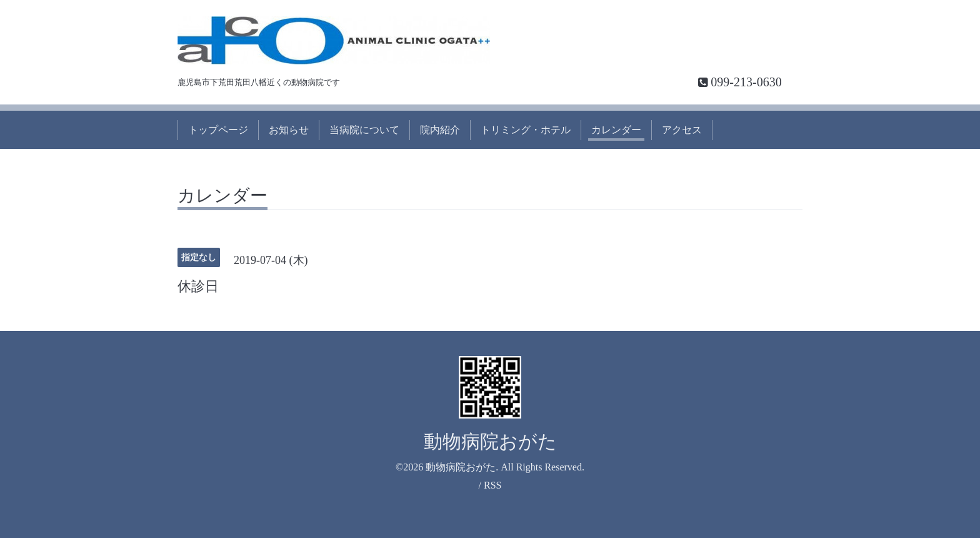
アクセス (682, 130)
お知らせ (289, 130)
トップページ (218, 130)
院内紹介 (440, 130)
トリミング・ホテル (526, 130)
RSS (492, 485)
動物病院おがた (490, 441)
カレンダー (616, 130)
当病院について (364, 130)
